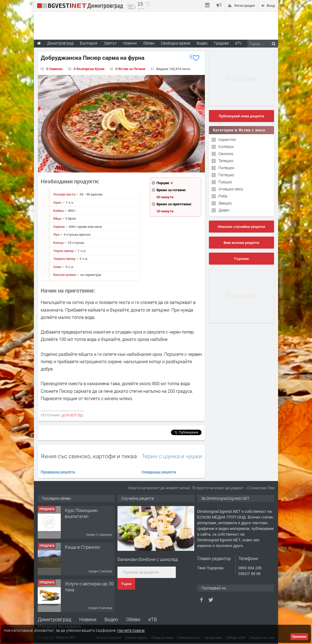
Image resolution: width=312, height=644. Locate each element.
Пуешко (225, 182)
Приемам (299, 637)
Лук (57, 234)
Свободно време (176, 43)
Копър (59, 243)
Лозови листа (65, 194)
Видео (111, 619)
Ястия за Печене (132, 69)
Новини (130, 43)
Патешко (226, 175)
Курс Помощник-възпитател (82, 513)
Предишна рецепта (58, 472)
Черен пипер (64, 251)
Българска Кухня (90, 69)
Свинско (56, 69)
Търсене (242, 259)
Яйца (58, 218)
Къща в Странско (82, 547)
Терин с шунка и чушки (172, 456)
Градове (221, 43)
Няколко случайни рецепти (241, 227)
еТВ (153, 619)
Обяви (133, 619)
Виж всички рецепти (241, 243)
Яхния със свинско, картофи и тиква (89, 456)
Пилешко (226, 168)
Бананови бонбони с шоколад (148, 559)
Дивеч (224, 210)
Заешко (225, 203)
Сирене (59, 227)
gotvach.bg (72, 415)
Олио (58, 267)
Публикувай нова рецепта (241, 116)
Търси (126, 584)
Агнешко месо (231, 189)
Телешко (226, 161)
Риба (223, 196)
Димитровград (54, 619)
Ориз (58, 202)
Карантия (227, 139)
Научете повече (131, 630)
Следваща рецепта (159, 472)
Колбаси (226, 147)
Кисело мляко (65, 275)
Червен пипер (65, 259)
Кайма (59, 211)
